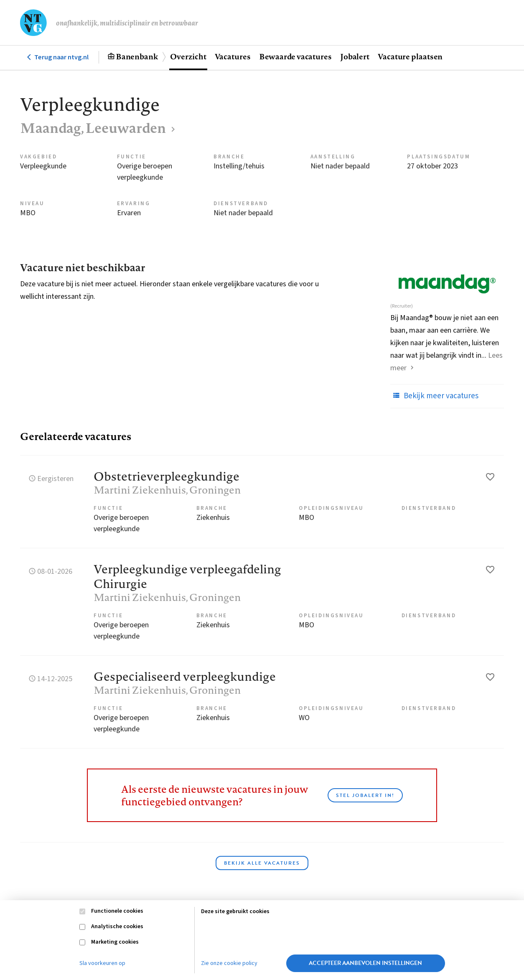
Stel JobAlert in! (365, 795)
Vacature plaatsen (410, 56)
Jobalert (355, 56)
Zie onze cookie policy (229, 963)
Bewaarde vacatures (295, 56)
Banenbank (137, 56)
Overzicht (188, 56)
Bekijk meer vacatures (434, 396)
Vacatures (233, 56)
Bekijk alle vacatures (262, 863)
